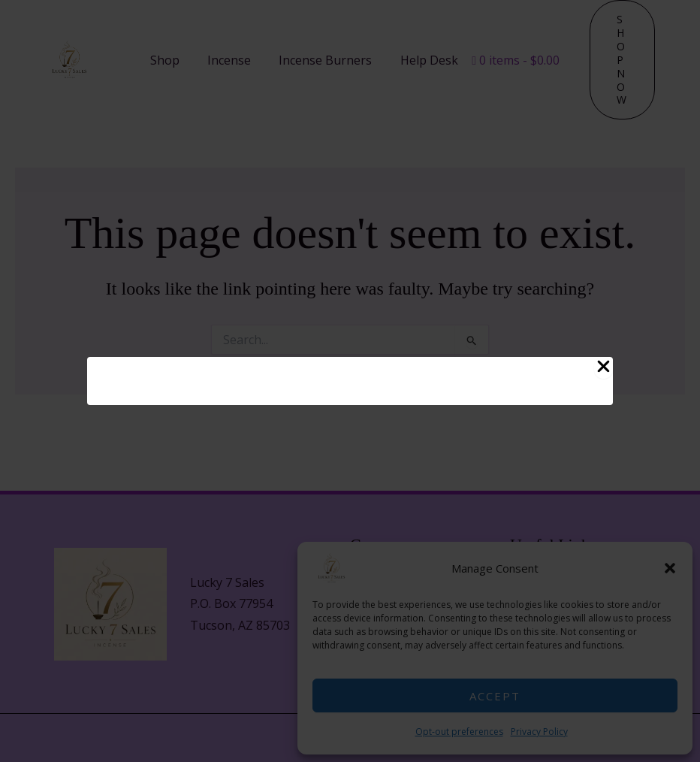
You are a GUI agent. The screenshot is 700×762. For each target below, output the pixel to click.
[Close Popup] (603, 368)
